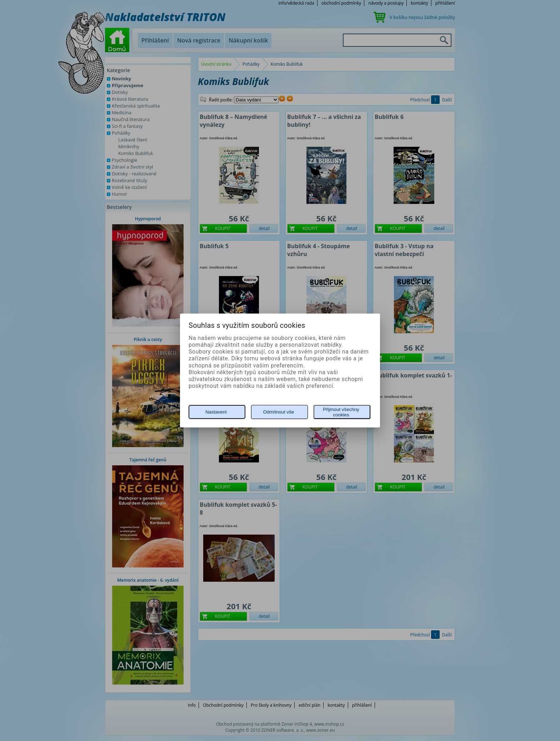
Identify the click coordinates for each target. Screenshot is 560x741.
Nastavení (216, 412)
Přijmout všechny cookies (341, 412)
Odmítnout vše (279, 412)
